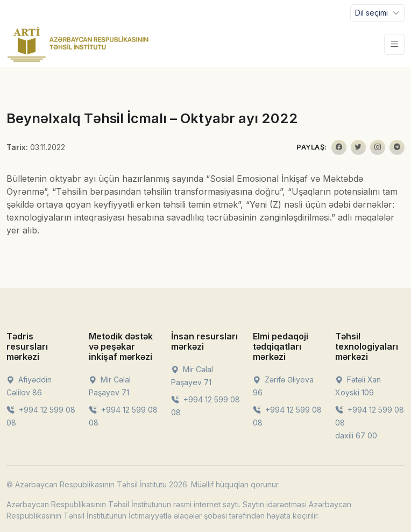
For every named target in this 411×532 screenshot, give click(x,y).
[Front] (78, 44)
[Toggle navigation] (377, 13)
